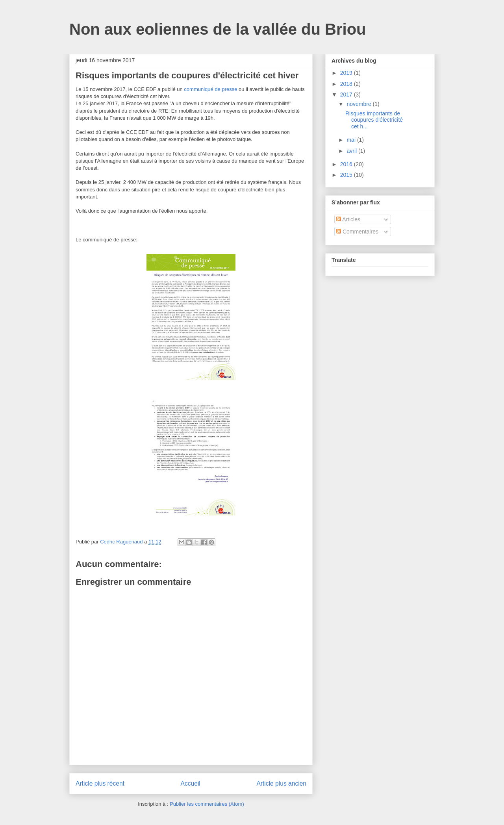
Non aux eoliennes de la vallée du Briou (218, 29)
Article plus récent (100, 783)
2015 (347, 175)
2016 (347, 164)
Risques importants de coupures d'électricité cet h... (374, 120)
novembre (359, 104)
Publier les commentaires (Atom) (207, 804)
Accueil (191, 783)
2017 (347, 95)
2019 (347, 73)
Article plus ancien (281, 783)
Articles (348, 219)
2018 (347, 84)
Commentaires (357, 232)
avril (352, 151)
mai (352, 140)
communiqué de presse (210, 89)
